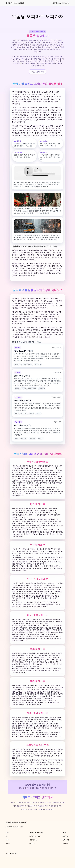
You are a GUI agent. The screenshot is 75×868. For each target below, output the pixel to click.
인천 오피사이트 (43, 814)
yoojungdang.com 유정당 (29, 817)
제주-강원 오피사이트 (20, 814)
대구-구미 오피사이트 (58, 810)
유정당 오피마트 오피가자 (61, 3)
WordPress (9, 861)
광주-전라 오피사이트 (44, 810)
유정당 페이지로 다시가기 (46, 817)
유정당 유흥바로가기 (38, 72)
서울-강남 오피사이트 (17, 810)
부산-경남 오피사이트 (55, 814)
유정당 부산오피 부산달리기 (16, 3)
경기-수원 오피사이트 (31, 810)
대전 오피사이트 (32, 814)
